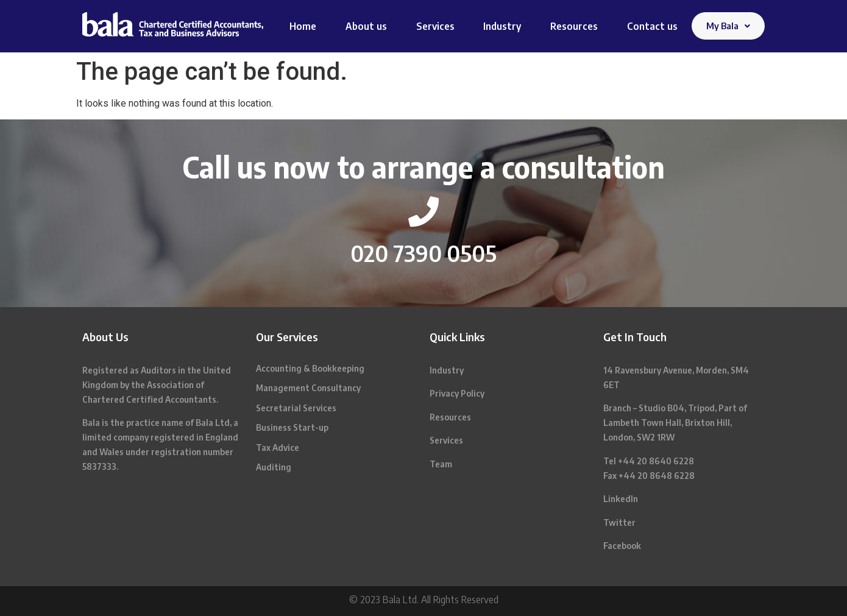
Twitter (619, 522)
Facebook (622, 546)
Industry (502, 26)
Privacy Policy (457, 393)
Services (435, 26)
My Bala (728, 26)
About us (366, 26)
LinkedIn (621, 499)
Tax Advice (278, 448)
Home (303, 26)
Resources (574, 26)
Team (441, 464)
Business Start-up (292, 427)
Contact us (652, 26)
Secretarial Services (296, 408)
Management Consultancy (308, 388)
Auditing (274, 467)
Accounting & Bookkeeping (310, 368)
